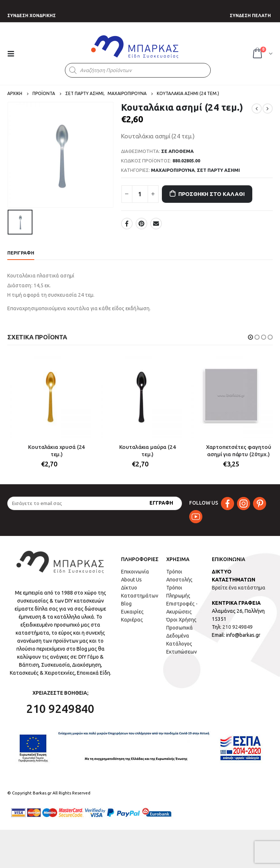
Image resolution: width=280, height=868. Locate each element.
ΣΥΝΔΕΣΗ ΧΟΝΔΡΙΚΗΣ (32, 15)
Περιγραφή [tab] (21, 253)
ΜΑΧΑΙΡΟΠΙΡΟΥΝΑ (173, 170)
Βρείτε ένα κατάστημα (239, 588)
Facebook (127, 224)
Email (156, 224)
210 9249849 (238, 627)
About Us (131, 580)
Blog (126, 604)
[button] (250, 337)
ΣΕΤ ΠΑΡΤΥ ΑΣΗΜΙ (218, 170)
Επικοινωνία (135, 572)
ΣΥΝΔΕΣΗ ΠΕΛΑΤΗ (250, 15)
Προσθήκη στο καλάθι (211, 194)
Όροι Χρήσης (181, 620)
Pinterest (141, 224)
